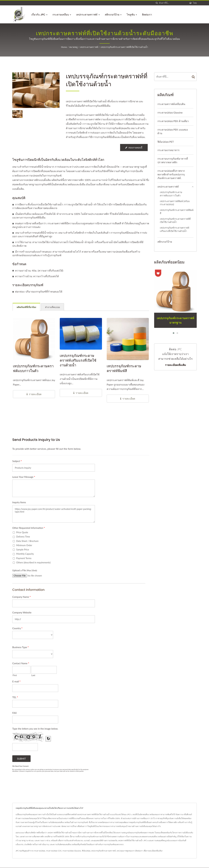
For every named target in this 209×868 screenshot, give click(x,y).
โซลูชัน (132, 15)
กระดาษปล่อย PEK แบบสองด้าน (173, 132)
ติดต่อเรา (147, 15)
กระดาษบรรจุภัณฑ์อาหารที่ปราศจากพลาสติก (173, 161)
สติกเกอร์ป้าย (113, 15)
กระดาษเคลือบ (62, 15)
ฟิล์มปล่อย (86, 851)
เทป (118, 851)
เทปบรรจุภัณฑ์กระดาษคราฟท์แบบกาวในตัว (171, 194)
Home (64, 47)
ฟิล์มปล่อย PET (166, 142)
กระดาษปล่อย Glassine (170, 113)
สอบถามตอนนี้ (134, 148)
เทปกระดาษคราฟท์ (88, 15)
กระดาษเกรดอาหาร (168, 150)
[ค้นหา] (157, 3)
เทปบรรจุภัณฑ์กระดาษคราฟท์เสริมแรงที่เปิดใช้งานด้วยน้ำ (78, 361)
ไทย (195, 3)
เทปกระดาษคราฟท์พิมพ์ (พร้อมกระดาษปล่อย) (175, 203)
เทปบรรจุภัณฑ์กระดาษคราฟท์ (103, 851)
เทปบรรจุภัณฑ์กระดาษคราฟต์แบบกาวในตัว (33, 369)
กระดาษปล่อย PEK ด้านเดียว (173, 121)
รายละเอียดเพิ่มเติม (176, 365)
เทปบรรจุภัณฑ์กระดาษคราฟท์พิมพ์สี (124, 369)
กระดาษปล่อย (39, 851)
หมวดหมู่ (73, 47)
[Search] (173, 3)
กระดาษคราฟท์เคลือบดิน (171, 104)
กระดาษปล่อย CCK (54, 851)
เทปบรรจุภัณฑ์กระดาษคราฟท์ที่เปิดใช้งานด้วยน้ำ (124, 47)
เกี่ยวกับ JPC (39, 15)
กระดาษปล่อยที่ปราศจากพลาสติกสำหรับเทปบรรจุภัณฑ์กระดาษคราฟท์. (171, 175)
